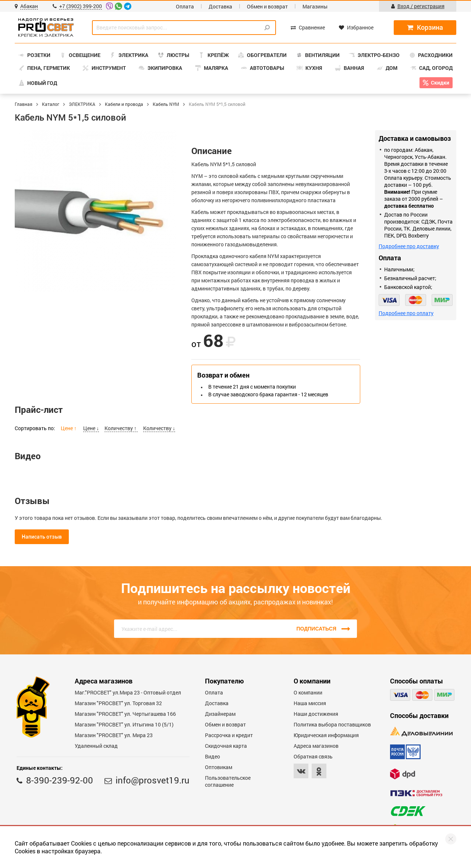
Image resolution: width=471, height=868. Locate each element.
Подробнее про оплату (406, 313)
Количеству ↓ (159, 428)
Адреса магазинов (316, 746)
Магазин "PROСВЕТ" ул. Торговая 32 (118, 703)
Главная (24, 104)
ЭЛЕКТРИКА (82, 104)
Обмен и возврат (267, 6)
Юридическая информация (326, 735)
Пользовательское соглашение (228, 781)
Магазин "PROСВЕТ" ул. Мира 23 (114, 735)
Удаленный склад (96, 746)
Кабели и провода (124, 104)
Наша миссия (310, 703)
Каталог (51, 104)
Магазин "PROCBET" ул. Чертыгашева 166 (125, 714)
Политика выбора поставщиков (332, 724)
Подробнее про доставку (409, 246)
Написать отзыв (42, 537)
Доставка (220, 6)
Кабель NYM (166, 104)
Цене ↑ (69, 428)
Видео (213, 756)
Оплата (185, 6)
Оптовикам (219, 767)
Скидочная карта (226, 746)
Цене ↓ (91, 428)
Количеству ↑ (121, 428)
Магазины (315, 6)
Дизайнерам (220, 714)
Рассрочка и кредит (229, 735)
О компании (308, 692)
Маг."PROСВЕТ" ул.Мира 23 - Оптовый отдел (128, 692)
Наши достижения (316, 714)
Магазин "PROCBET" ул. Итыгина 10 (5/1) (124, 724)
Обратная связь (313, 756)
